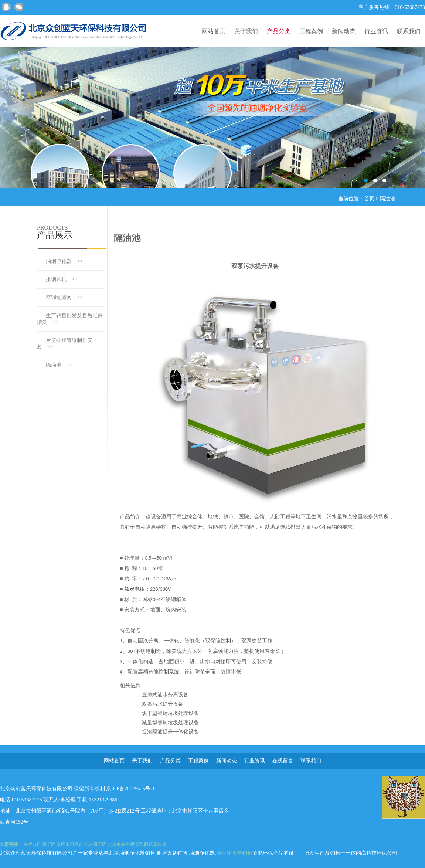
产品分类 (279, 31)
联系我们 (409, 31)
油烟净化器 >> (64, 261)
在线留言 (283, 761)
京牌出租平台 (70, 844)
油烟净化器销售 (234, 853)
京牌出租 (32, 844)
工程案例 (311, 31)
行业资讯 (376, 31)
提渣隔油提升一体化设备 (170, 732)
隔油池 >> (59, 365)
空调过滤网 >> (64, 297)
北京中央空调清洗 (125, 844)
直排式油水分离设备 (165, 695)
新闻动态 (344, 31)
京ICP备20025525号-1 (130, 789)
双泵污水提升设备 (163, 704)
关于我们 (246, 31)
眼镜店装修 (155, 844)
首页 (369, 199)
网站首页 (214, 31)
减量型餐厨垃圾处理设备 (170, 723)
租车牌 (49, 844)
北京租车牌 (95, 844)
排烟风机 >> (62, 279)
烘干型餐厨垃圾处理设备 (170, 713)
